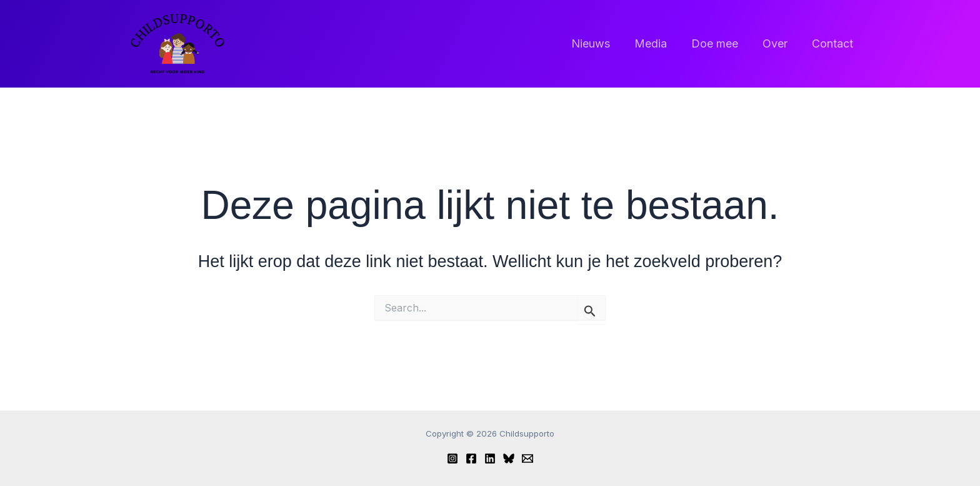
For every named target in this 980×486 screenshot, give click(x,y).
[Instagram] (452, 458)
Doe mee (719, 43)
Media (657, 43)
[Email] (527, 458)
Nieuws (599, 43)
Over (777, 43)
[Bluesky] (509, 458)
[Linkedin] (490, 458)
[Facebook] (471, 458)
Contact (833, 43)
